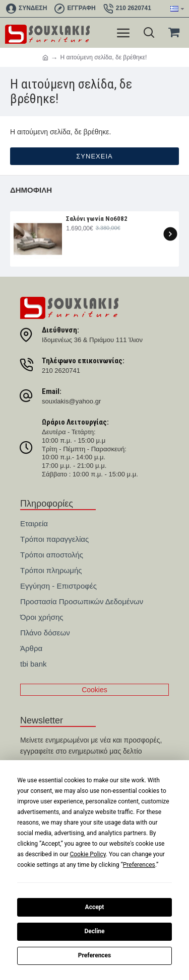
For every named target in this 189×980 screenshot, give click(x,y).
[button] (170, 234)
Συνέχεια (94, 156)
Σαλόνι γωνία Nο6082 (97, 219)
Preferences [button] (139, 865)
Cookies (94, 690)
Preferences (95, 955)
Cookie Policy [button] (87, 854)
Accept (95, 907)
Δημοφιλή (31, 190)
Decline (94, 931)
